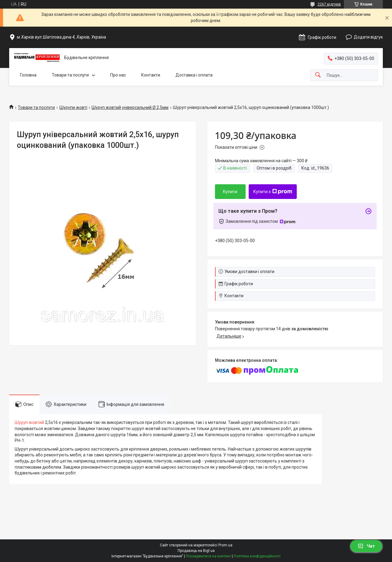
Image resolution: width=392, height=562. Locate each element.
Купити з (273, 192)
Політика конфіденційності (257, 556)
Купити (230, 192)
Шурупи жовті (73, 107)
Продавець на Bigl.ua (196, 551)
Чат (366, 546)
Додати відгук (368, 37)
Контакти (151, 75)
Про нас (118, 75)
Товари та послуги (70, 75)
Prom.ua (225, 545)
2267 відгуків (329, 4)
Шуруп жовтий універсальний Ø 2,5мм (130, 107)
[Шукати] (318, 75)
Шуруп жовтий (29, 422)
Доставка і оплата (194, 75)
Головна (28, 75)
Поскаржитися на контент (208, 556)
